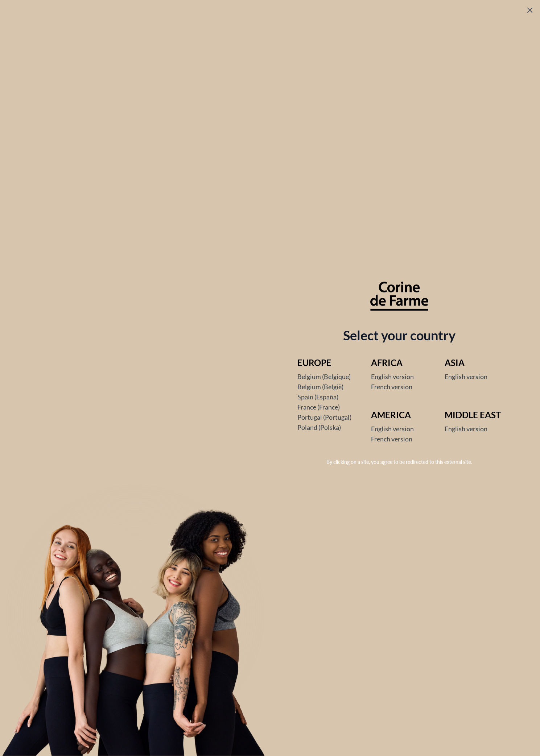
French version (392, 387)
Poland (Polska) (319, 427)
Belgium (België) (320, 387)
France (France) (319, 407)
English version (392, 377)
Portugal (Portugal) (324, 417)
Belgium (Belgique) (324, 377)
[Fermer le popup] (530, 10)
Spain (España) (318, 397)
